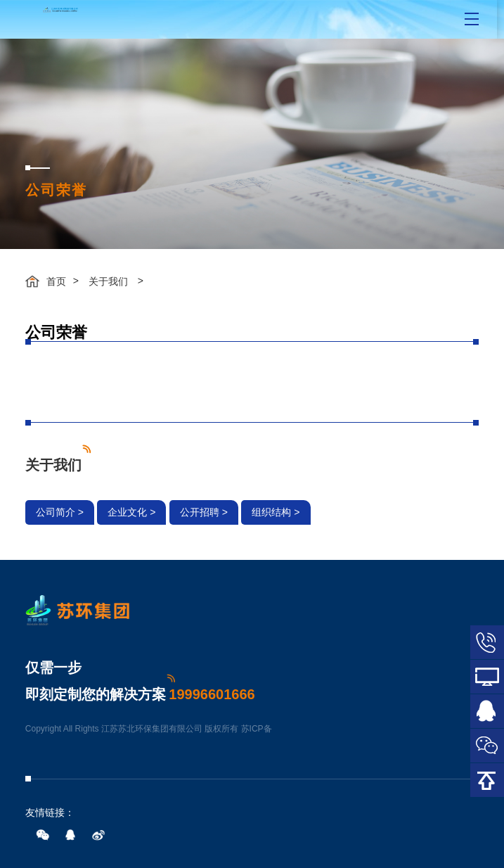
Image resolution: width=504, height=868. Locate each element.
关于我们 (108, 281)
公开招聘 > (204, 512)
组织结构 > (276, 512)
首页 (56, 281)
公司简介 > (60, 512)
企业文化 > (131, 512)
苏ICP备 (257, 729)
